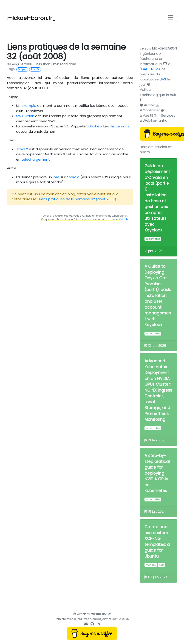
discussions (120, 126)
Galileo (96, 126)
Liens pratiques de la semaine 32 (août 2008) (78, 199)
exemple (29, 106)
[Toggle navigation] (170, 17)
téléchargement (36, 159)
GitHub (124, 219)
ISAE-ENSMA (151, 69)
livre (56, 177)
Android (73, 177)
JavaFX (22, 149)
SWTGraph (25, 116)
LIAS (163, 79)
